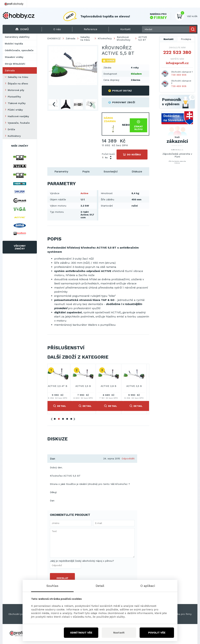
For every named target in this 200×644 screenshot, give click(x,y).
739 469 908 (179, 86)
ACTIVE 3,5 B (137, 386)
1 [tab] (55, 419)
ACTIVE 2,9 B (111, 386)
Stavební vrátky (14, 57)
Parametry (61, 171)
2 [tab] (59, 419)
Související (111, 171)
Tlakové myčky (17, 103)
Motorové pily (16, 90)
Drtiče (11, 129)
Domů (22, 29)
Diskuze (137, 171)
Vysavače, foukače (19, 123)
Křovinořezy (105, 38)
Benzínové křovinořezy (124, 38)
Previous (54, 104)
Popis (86, 171)
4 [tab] (67, 419)
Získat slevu (138, 125)
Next (91, 104)
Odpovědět (128, 458)
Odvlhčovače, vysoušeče (19, 50)
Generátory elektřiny (17, 37)
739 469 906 (179, 75)
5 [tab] (71, 419)
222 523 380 (177, 52)
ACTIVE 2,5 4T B (60, 386)
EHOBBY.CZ (54, 38)
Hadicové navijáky (18, 116)
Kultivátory (14, 136)
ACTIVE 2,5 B (86, 386)
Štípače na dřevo (18, 84)
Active (84, 193)
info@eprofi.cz (177, 63)
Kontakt (169, 39)
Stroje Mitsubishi (15, 64)
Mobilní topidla (14, 44)
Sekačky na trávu (18, 77)
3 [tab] (63, 419)
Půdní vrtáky (15, 110)
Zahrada (10, 70)
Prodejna (186, 39)
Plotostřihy (14, 97)
